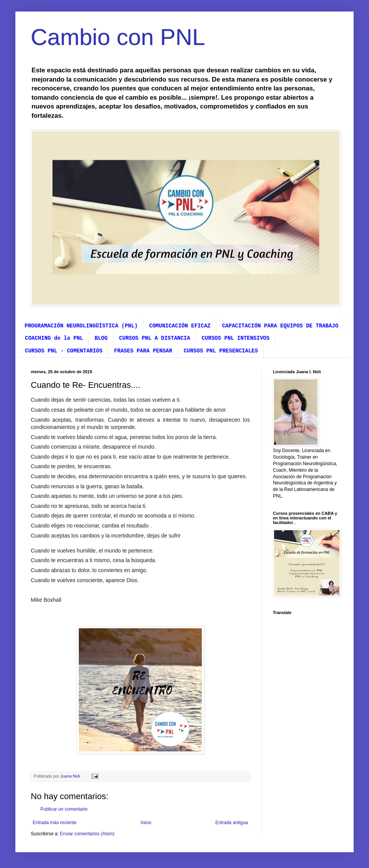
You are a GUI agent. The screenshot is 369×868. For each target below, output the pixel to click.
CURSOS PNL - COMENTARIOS (64, 351)
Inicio (146, 823)
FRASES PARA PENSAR (143, 351)
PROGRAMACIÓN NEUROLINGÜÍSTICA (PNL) (81, 326)
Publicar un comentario (64, 809)
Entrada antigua (232, 823)
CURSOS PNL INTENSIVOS (236, 338)
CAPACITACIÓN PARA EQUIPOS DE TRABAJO (280, 326)
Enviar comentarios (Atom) (87, 834)
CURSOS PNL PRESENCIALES (221, 351)
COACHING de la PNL (54, 338)
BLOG (101, 338)
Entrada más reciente (55, 823)
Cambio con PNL (118, 37)
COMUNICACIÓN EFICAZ (180, 326)
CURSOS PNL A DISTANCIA (155, 338)
